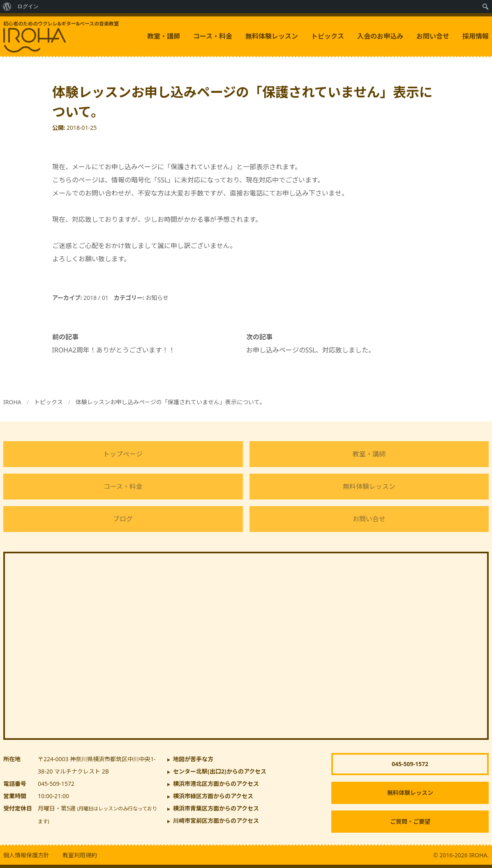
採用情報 (476, 36)
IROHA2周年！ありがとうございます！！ (114, 350)
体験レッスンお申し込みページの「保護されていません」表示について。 (171, 402)
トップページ (123, 454)
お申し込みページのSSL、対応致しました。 (311, 350)
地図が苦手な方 (193, 759)
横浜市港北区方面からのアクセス (216, 784)
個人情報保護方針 (26, 855)
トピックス (328, 36)
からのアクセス (220, 771)
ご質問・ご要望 (410, 821)
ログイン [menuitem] (28, 6)
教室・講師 (164, 36)
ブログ (123, 519)
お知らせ (157, 298)
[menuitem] (7, 7)
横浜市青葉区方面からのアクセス (216, 808)
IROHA (12, 402)
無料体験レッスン (272, 36)
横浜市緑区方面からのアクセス (213, 796)
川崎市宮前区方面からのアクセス (216, 821)
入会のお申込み (380, 36)
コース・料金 (213, 36)
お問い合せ (433, 36)
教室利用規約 (80, 855)
